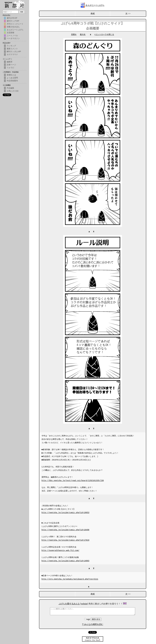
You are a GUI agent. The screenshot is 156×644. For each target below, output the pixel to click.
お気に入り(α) (13, 91)
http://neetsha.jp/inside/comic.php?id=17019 (65, 540)
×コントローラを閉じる (104, 34)
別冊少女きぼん (13, 27)
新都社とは (11, 75)
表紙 (93, 14)
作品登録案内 (12, 81)
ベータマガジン (13, 38)
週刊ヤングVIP (13, 21)
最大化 (83, 34)
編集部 (10, 62)
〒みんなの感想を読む (93, 624)
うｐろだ (10, 68)
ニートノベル (12, 35)
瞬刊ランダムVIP (14, 52)
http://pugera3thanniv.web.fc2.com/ (60, 550)
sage (87, 619)
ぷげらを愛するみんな (69, 603)
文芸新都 (10, 33)
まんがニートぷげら (95, 5)
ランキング (11, 46)
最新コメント (12, 49)
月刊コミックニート (15, 24)
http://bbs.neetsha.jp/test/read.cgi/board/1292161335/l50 (73, 480)
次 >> (128, 14)
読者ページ (11, 65)
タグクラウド (12, 54)
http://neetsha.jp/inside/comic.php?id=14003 (65, 561)
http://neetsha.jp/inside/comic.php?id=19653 (65, 512)
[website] (84, 603)
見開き (74, 34)
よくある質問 (12, 78)
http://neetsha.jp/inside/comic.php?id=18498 (65, 530)
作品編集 (10, 88)
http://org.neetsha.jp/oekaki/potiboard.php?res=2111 (70, 579)
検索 (22, 12)
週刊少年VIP (12, 18)
